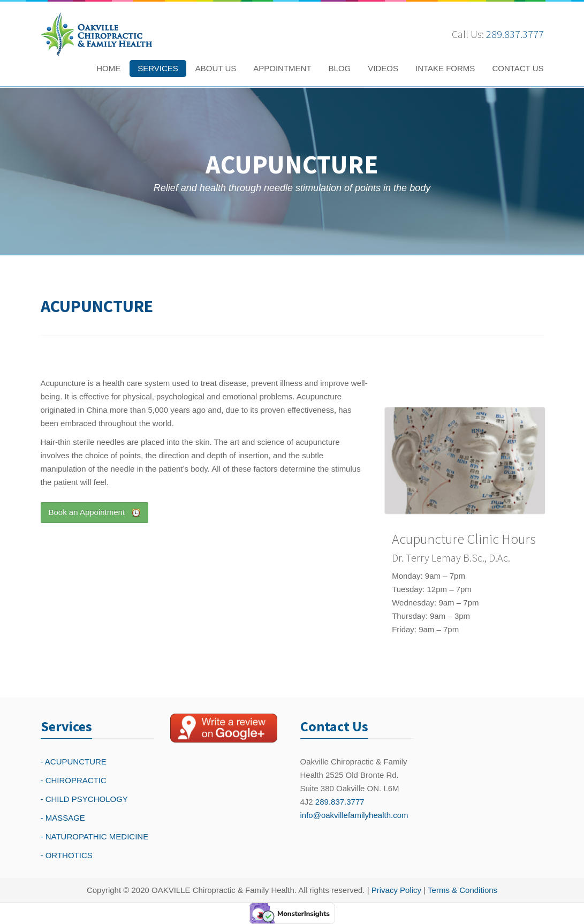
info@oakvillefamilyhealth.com (354, 815)
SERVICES (158, 68)
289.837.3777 (515, 34)
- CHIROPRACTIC (74, 780)
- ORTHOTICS (67, 855)
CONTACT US (518, 68)
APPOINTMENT (282, 68)
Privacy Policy (396, 890)
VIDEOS (383, 68)
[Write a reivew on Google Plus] (224, 728)
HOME (108, 68)
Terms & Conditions (462, 890)
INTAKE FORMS (445, 68)
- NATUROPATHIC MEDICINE (95, 836)
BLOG (340, 68)
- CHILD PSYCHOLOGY (84, 799)
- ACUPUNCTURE (74, 762)
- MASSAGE (63, 818)
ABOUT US (216, 68)
